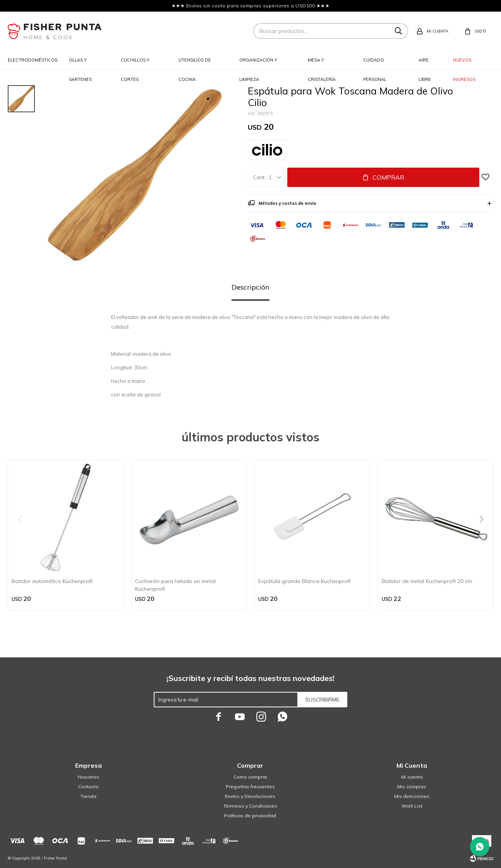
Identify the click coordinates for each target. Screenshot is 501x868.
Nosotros (88, 777)
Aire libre (425, 63)
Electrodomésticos (33, 60)
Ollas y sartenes (80, 63)
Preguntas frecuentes (250, 787)
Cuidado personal (375, 63)
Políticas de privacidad (250, 816)
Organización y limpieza (258, 63)
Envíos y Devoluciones (250, 796)
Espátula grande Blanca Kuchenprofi (305, 581)
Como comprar (250, 777)
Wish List (412, 806)
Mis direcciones (412, 796)
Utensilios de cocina (195, 63)
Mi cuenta (412, 777)
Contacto (88, 787)
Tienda (88, 796)
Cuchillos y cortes (135, 63)
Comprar (388, 177)
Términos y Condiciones (250, 806)
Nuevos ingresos (464, 63)
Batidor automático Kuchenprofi (52, 581)
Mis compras (412, 787)
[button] (484, 535)
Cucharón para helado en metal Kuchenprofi (175, 585)
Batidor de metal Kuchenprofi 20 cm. (427, 581)
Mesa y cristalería (322, 63)
